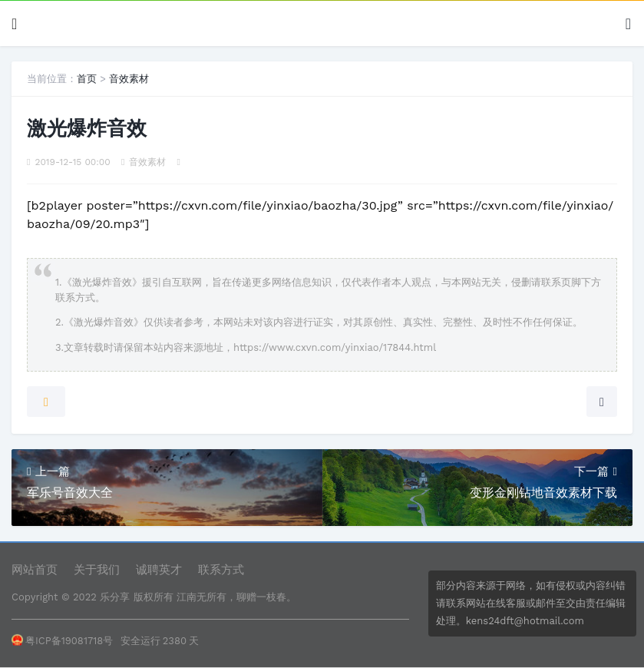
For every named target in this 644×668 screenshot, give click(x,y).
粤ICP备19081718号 (62, 641)
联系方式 (221, 570)
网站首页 (35, 570)
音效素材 (129, 79)
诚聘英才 (159, 570)
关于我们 (97, 570)
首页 (87, 79)
